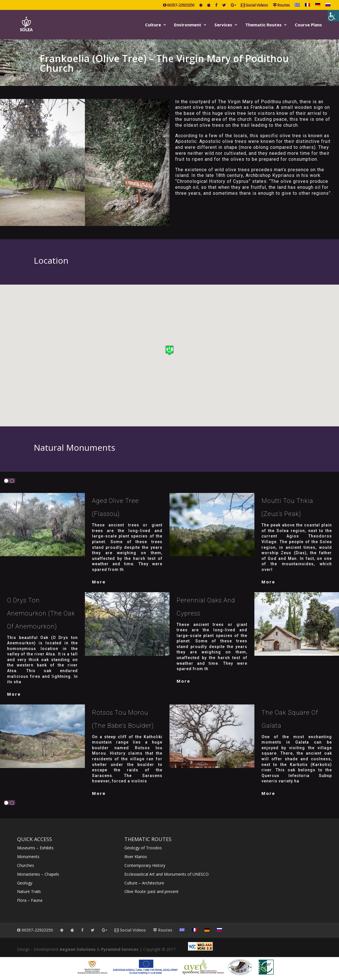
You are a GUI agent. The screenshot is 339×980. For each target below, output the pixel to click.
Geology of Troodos (143, 848)
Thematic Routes (263, 25)
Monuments (28, 857)
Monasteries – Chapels (38, 874)
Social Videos (254, 5)
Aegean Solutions (78, 949)
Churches (26, 865)
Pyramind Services (120, 949)
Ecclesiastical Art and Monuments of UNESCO (167, 874)
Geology (25, 883)
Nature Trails (29, 891)
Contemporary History (145, 865)
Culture (153, 25)
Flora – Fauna (30, 900)
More (99, 582)
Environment (188, 25)
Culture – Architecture (144, 883)
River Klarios (136, 857)
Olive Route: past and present (151, 891)
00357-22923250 (179, 5)
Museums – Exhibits (35, 848)
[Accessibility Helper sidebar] (333, 16)
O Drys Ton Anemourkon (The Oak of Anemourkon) (41, 613)
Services (223, 25)
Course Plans (308, 25)
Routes (281, 5)
